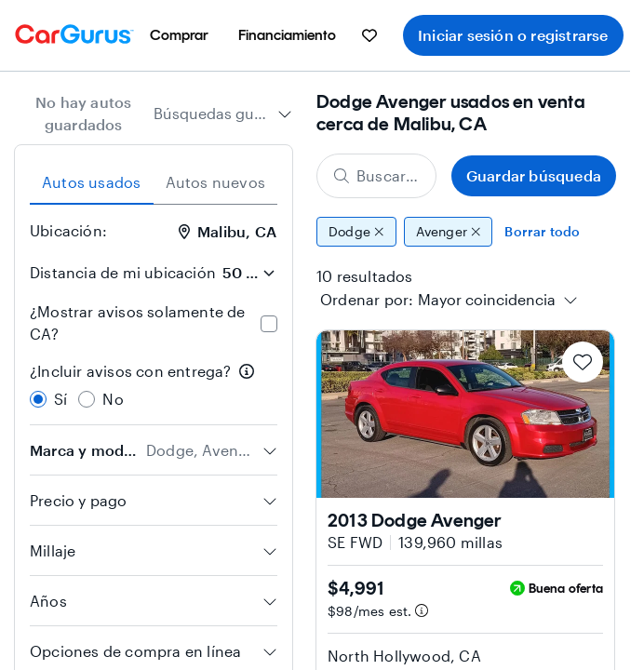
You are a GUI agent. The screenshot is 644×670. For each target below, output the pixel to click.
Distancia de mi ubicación (123, 272)
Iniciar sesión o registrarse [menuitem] (513, 35)
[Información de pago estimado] (422, 610)
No (113, 399)
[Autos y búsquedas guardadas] (369, 35)
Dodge (356, 232)
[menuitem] (179, 35)
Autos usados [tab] (91, 182)
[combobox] (223, 114)
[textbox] (487, 300)
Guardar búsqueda (534, 175)
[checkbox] (269, 324)
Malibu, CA (228, 231)
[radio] (38, 399)
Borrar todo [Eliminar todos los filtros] (542, 231)
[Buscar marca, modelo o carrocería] (376, 176)
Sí (60, 399)
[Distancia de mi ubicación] (248, 273)
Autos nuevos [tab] (215, 182)
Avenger (449, 232)
